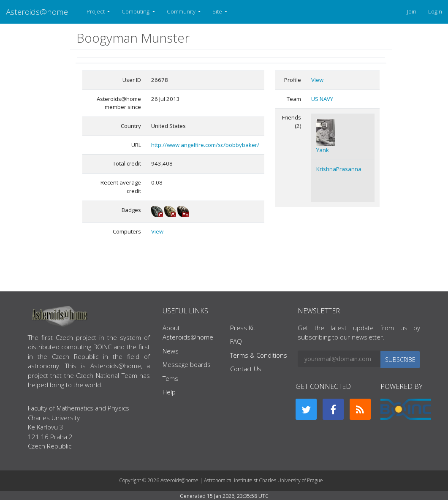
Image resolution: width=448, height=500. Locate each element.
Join (412, 11)
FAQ (236, 341)
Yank (323, 150)
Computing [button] (136, 11)
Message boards (187, 364)
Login (435, 11)
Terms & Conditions (259, 355)
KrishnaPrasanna (339, 169)
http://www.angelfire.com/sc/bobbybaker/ (205, 145)
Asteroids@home (37, 12)
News (171, 351)
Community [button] (182, 11)
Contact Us (246, 369)
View (157, 231)
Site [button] (218, 11)
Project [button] (96, 11)
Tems (170, 378)
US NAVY (322, 99)
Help (169, 392)
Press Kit (243, 328)
